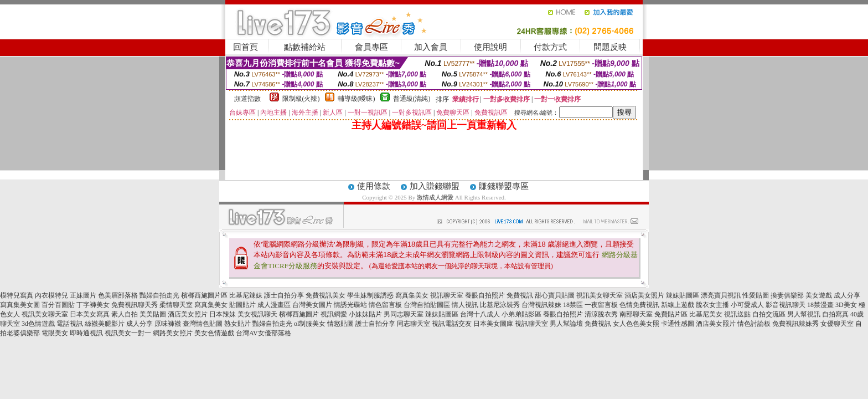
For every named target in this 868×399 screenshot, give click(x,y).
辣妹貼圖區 (683, 295)
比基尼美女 (706, 314)
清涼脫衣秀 (601, 314)
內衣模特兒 (51, 295)
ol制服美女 (310, 324)
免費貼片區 (671, 314)
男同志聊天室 (404, 314)
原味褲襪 (168, 324)
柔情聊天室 (176, 305)
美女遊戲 (819, 295)
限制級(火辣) (301, 99)
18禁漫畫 (820, 305)
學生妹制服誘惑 (370, 295)
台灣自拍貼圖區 (427, 305)
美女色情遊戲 (214, 333)
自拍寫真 (835, 314)
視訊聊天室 (447, 295)
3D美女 (846, 305)
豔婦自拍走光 (159, 295)
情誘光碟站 (350, 305)
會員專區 (371, 47)
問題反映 (610, 47)
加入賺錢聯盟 (435, 186)
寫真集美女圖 (20, 305)
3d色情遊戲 (38, 324)
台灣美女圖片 (312, 305)
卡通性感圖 (678, 324)
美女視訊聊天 (257, 314)
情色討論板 (754, 324)
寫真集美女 (412, 295)
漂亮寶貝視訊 (721, 295)
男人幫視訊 (804, 314)
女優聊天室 (837, 324)
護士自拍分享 (284, 295)
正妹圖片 (83, 295)
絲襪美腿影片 (105, 324)
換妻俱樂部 (787, 295)
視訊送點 (737, 314)
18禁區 (573, 305)
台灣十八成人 (480, 314)
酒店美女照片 (644, 295)
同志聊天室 (414, 324)
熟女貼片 (237, 324)
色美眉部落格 (118, 295)
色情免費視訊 (639, 305)
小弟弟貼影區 (521, 314)
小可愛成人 (747, 305)
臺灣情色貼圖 (203, 324)
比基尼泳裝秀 (500, 305)
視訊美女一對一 (128, 333)
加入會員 (431, 47)
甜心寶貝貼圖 (555, 295)
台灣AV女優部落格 (263, 333)
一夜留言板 (601, 305)
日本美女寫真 (90, 314)
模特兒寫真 (17, 295)
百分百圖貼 (58, 305)
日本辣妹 (223, 314)
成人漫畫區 (274, 305)
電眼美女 (55, 333)
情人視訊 (465, 305)
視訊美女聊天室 (600, 295)
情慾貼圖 (340, 324)
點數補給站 (305, 47)
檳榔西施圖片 (299, 314)
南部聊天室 (636, 314)
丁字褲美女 (93, 305)
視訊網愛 (334, 314)
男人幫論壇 (566, 324)
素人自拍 (125, 314)
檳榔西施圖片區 (204, 295)
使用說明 (490, 47)
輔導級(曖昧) (356, 99)
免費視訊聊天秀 (135, 305)
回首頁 (246, 47)
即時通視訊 (86, 333)
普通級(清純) (412, 99)
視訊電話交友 (452, 324)
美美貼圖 (153, 314)
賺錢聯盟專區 (504, 186)
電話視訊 (70, 324)
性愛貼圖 (756, 295)
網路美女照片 (173, 333)
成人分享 (847, 295)
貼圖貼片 (242, 305)
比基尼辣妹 (246, 295)
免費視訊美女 (325, 295)
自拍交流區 (769, 314)
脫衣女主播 (712, 305)
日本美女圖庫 (493, 324)
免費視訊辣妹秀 (795, 324)
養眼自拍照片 (485, 295)
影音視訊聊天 (786, 305)
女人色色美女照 (636, 324)
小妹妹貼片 (365, 314)
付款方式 (550, 47)
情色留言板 (385, 305)
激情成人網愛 (435, 197)
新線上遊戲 (678, 305)
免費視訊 (520, 295)
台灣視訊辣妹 (541, 305)
